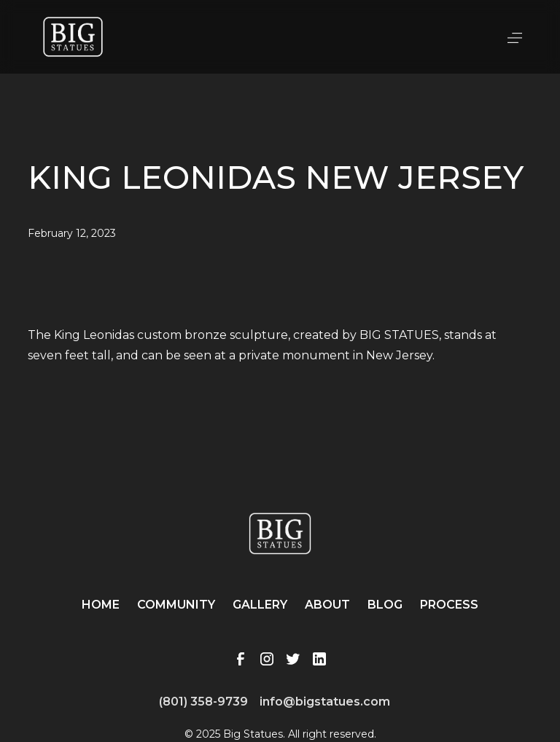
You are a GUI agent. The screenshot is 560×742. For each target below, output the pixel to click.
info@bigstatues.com (325, 702)
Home (101, 605)
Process (449, 605)
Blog (385, 605)
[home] (73, 37)
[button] (515, 36)
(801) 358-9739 (203, 702)
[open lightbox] (280, 308)
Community (176, 605)
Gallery (260, 605)
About (327, 605)
